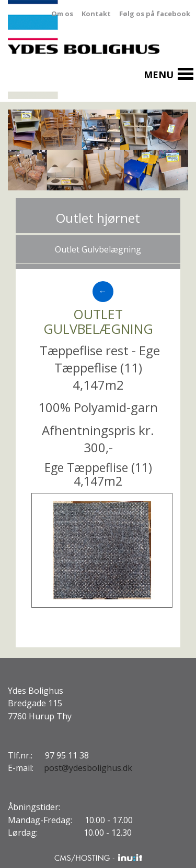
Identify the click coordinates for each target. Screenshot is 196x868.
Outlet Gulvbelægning (98, 249)
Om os (62, 14)
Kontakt (96, 14)
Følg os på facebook (155, 14)
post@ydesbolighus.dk (88, 768)
